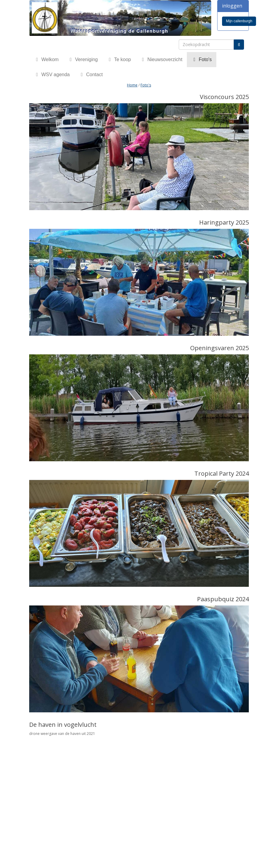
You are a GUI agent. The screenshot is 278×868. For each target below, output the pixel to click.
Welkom (46, 59)
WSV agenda (52, 75)
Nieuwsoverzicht (161, 59)
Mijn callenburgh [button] (239, 21)
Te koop (119, 59)
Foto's (202, 59)
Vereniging (83, 59)
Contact (91, 75)
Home (132, 85)
